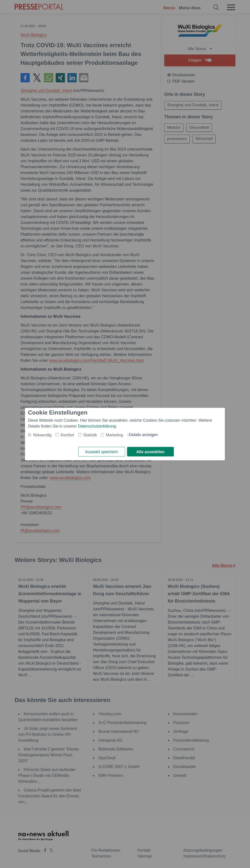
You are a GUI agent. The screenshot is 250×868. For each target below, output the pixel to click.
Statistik (90, 435)
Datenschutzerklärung (97, 426)
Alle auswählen (150, 452)
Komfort (67, 435)
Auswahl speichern (102, 452)
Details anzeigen (143, 435)
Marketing (115, 435)
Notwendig (42, 435)
